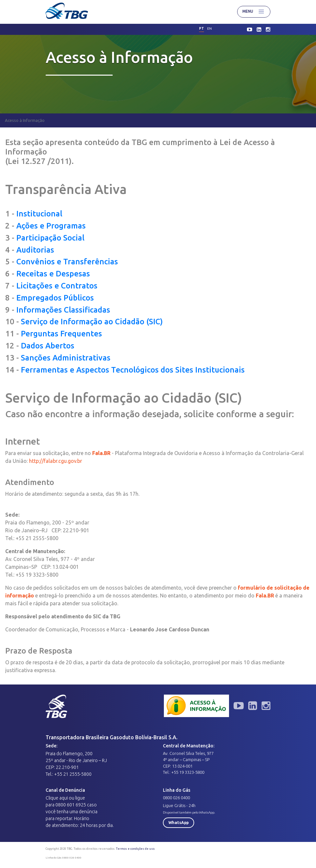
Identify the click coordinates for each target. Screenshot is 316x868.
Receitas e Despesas (53, 274)
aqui (64, 798)
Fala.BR (265, 596)
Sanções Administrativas (66, 358)
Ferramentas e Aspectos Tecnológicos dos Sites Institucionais (133, 370)
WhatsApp (179, 823)
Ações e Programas (51, 226)
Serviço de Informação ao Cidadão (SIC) (92, 322)
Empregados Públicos (55, 298)
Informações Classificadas (63, 310)
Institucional (39, 214)
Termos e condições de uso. (136, 849)
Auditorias (35, 250)
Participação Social (50, 238)
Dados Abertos (48, 346)
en (209, 29)
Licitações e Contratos (57, 286)
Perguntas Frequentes (61, 334)
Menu (254, 12)
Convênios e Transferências (67, 262)
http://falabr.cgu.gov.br (56, 461)
